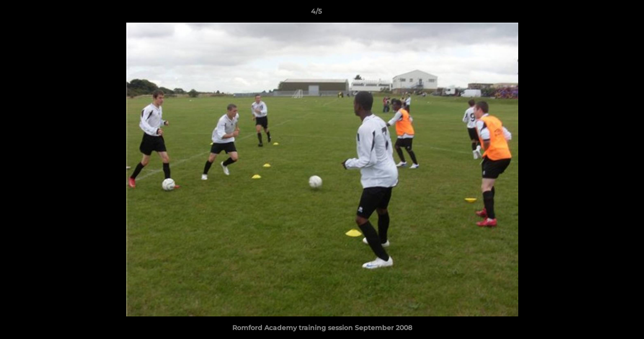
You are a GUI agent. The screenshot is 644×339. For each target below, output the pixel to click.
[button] (604, 14)
